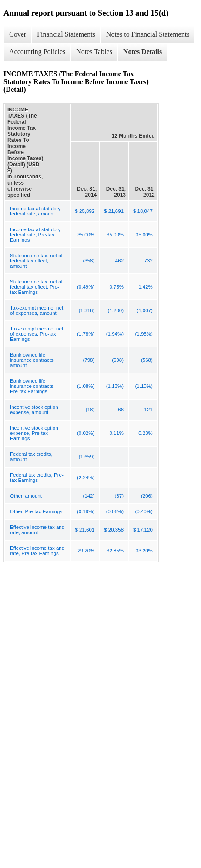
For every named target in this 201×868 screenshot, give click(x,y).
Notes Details (142, 52)
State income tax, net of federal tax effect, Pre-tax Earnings (36, 287)
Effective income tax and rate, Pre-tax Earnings (37, 551)
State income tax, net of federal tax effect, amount (36, 261)
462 (119, 261)
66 (121, 410)
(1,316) (87, 310)
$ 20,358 (114, 530)
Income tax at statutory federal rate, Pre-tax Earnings (35, 235)
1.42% (146, 287)
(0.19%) (86, 511)
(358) (89, 261)
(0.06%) (115, 511)
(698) (118, 360)
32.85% (115, 551)
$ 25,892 (85, 211)
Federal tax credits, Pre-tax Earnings (37, 478)
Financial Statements (66, 34)
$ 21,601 (85, 530)
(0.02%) (86, 433)
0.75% (116, 287)
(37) (119, 496)
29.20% (86, 551)
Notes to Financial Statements (148, 34)
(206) (147, 496)
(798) (89, 360)
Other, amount (26, 496)
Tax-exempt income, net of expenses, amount (37, 310)
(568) (147, 360)
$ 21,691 (114, 211)
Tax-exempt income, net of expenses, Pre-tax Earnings (37, 334)
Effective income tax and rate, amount (37, 530)
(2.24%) (86, 478)
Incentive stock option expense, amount (34, 410)
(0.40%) (144, 511)
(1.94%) (115, 334)
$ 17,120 (143, 530)
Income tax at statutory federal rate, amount (35, 211)
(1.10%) (144, 386)
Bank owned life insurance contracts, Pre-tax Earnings (32, 386)
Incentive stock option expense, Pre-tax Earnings (34, 433)
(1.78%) (86, 334)
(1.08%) (86, 386)
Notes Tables (94, 52)
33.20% (144, 551)
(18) (90, 410)
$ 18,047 (143, 211)
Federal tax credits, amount (31, 457)
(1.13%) (115, 386)
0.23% (146, 433)
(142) (89, 496)
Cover (18, 34)
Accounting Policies (37, 52)
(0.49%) (86, 287)
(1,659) (87, 457)
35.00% (86, 235)
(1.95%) (144, 334)
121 (149, 410)
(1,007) (144, 310)
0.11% (116, 433)
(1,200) (116, 310)
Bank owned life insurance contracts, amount (32, 360)
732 (149, 261)
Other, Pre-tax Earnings (36, 511)
